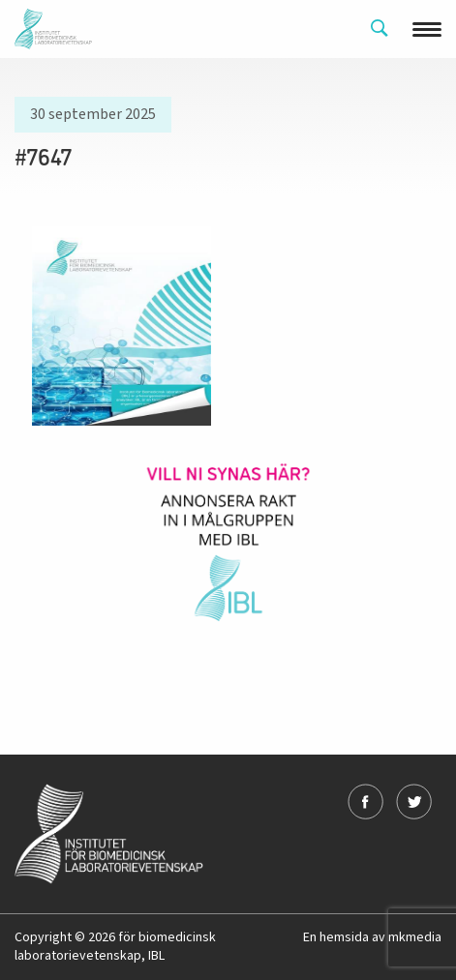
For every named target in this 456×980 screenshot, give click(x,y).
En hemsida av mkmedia (372, 937)
